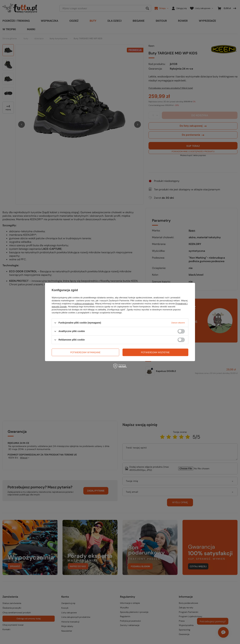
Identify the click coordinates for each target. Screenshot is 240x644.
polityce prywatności (84, 304)
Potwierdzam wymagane (85, 352)
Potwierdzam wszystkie (155, 352)
